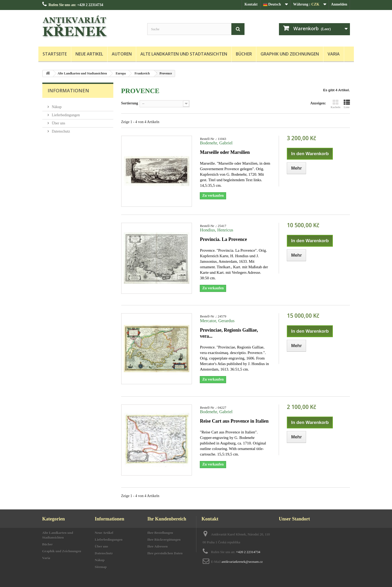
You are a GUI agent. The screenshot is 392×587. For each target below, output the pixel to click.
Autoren (122, 54)
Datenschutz (61, 129)
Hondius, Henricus (217, 230)
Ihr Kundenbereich (167, 519)
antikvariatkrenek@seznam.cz (242, 562)
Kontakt (251, 4)
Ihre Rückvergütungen (164, 540)
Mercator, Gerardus (217, 321)
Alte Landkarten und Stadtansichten (184, 54)
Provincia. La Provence (223, 239)
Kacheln (336, 104)
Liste (347, 104)
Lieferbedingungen (65, 113)
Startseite (55, 54)
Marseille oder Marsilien (225, 152)
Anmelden (339, 4)
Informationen (68, 90)
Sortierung (130, 103)
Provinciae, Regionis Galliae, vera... (229, 333)
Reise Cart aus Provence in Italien (234, 421)
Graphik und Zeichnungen (290, 54)
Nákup (56, 105)
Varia (334, 54)
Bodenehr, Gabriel (216, 143)
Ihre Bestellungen (160, 533)
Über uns (58, 121)
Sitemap (101, 567)
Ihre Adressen (158, 546)
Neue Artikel (89, 54)
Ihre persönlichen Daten (165, 553)
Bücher (244, 54)
